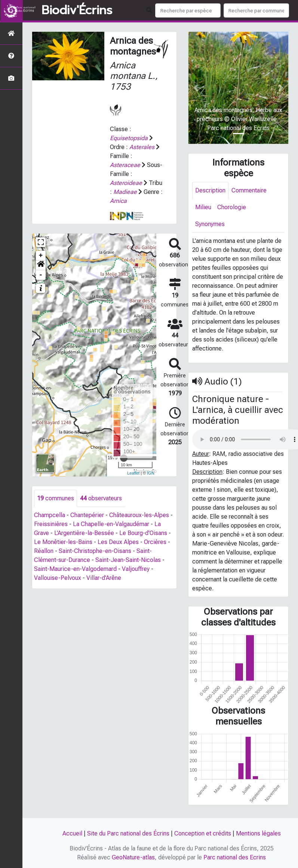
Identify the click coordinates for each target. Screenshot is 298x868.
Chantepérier (87, 515)
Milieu (203, 207)
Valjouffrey (136, 569)
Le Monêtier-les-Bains (63, 542)
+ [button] (41, 256)
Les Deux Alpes (118, 542)
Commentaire (249, 190)
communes (56, 498)
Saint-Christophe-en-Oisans (95, 551)
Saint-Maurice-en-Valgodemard (75, 569)
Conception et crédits (203, 833)
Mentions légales (258, 833)
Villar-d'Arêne (104, 578)
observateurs (101, 498)
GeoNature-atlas (133, 857)
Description (210, 190)
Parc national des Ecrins (235, 857)
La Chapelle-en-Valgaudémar (111, 524)
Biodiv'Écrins (77, 10)
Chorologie (232, 207)
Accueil (72, 833)
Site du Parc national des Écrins (128, 833)
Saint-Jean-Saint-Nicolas (128, 560)
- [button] (41, 275)
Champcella (50, 515)
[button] (41, 265)
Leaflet (133, 473)
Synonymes (210, 224)
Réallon (44, 551)
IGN (151, 473)
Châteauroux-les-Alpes (139, 515)
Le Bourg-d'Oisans (143, 533)
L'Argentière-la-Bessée (84, 533)
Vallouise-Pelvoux (58, 578)
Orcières (155, 542)
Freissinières (51, 524)
